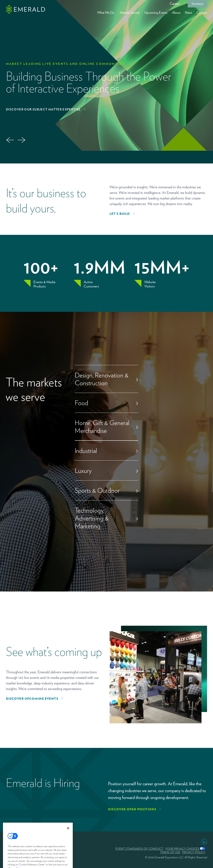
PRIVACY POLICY (194, 852)
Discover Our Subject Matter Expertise (43, 109)
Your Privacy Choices (182, 849)
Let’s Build (120, 214)
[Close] (68, 833)
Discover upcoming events (32, 699)
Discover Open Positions (132, 809)
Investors (197, 4)
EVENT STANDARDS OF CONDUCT (139, 849)
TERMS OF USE (170, 852)
